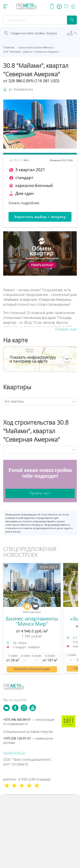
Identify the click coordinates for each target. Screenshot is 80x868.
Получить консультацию (32, 669)
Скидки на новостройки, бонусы (34, 33)
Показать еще (66, 329)
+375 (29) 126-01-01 (28, 740)
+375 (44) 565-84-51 (29, 722)
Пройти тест (40, 493)
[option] (32, 621)
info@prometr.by (14, 753)
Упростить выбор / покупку (40, 217)
